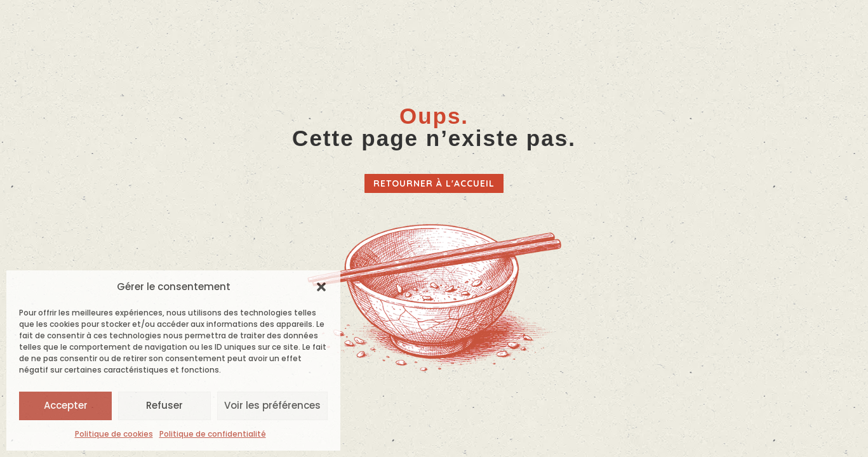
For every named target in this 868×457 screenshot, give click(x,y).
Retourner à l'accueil (434, 183)
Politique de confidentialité (213, 434)
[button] (321, 287)
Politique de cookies (114, 434)
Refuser (164, 405)
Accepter (66, 405)
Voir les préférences (272, 405)
